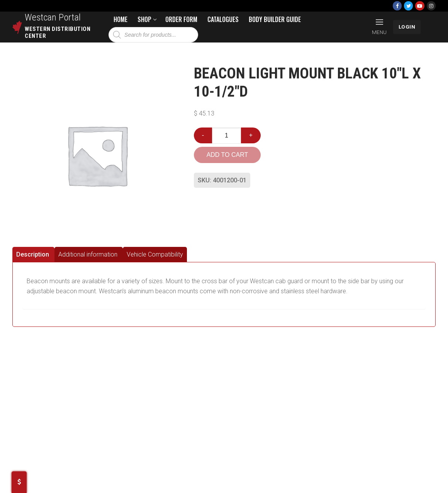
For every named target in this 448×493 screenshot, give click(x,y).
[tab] (33, 254)
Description (33, 254)
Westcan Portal (53, 17)
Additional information (88, 254)
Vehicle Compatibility (155, 254)
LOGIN (407, 27)
